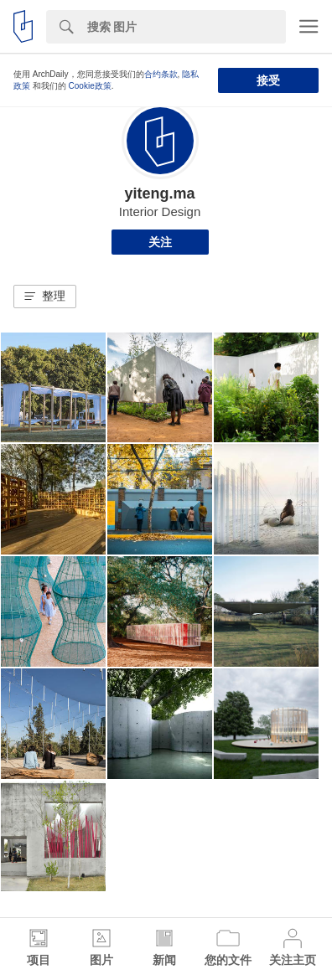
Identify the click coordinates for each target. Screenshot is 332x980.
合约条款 (161, 74)
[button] (45, 297)
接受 (268, 80)
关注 (160, 242)
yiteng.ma (159, 193)
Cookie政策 (90, 86)
